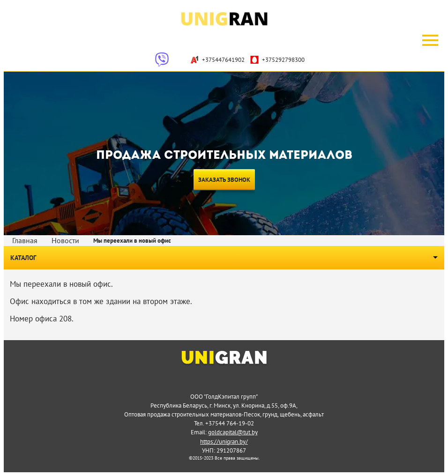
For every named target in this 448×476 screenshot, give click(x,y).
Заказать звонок (224, 179)
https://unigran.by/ (224, 441)
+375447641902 (217, 59)
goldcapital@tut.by (233, 432)
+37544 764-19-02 (230, 423)
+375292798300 (277, 59)
